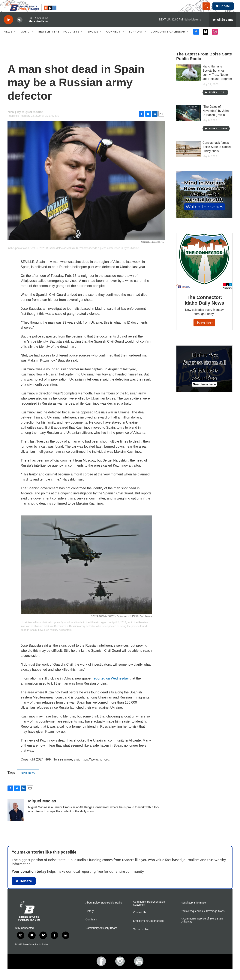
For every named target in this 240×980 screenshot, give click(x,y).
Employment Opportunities (149, 928)
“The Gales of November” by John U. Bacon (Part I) (216, 118)
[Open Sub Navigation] (15, 39)
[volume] (20, 27)
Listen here (204, 330)
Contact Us (140, 920)
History (90, 919)
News (8, 39)
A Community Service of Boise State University (202, 928)
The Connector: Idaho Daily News (204, 308)
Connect (113, 39)
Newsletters (49, 39)
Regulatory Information (194, 910)
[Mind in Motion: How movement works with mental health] (204, 202)
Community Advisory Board (101, 936)
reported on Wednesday (111, 686)
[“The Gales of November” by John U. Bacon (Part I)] (188, 120)
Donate (227, 10)
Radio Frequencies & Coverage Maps (203, 919)
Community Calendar (168, 39)
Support (136, 39)
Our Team (91, 927)
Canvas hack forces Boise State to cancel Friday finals (217, 154)
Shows (93, 39)
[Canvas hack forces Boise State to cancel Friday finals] (188, 156)
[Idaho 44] (204, 376)
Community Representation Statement (149, 911)
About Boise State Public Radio (104, 910)
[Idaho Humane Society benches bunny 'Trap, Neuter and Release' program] (188, 80)
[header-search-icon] (208, 10)
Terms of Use (141, 937)
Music (25, 39)
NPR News (28, 780)
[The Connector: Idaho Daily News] (204, 269)
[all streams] (223, 27)
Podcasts (71, 39)
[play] (8, 27)
